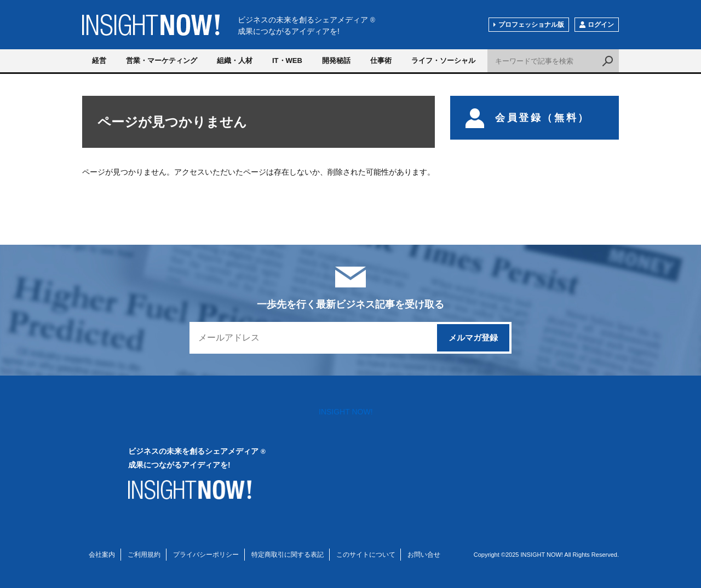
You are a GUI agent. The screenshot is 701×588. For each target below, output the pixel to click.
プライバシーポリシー (206, 555)
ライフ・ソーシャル (443, 60)
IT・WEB (287, 60)
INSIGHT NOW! (151, 25)
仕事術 (381, 60)
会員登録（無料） (528, 118)
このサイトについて (366, 555)
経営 (99, 60)
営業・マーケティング (162, 60)
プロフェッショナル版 (531, 25)
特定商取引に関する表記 (288, 555)
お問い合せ (424, 555)
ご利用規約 (144, 555)
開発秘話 (336, 60)
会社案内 (102, 555)
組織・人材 (235, 60)
